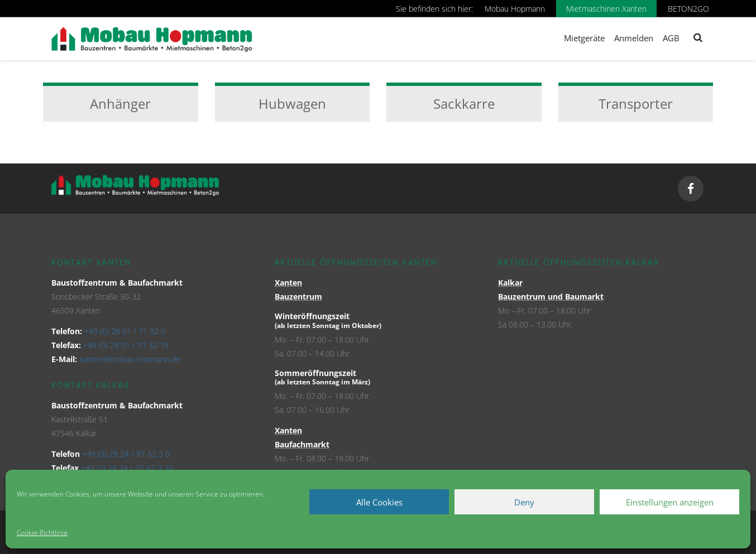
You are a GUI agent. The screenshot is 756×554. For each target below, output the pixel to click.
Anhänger (120, 103)
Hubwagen (292, 103)
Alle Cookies (379, 502)
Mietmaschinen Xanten (606, 9)
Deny (524, 502)
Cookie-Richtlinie (42, 533)
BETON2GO (688, 9)
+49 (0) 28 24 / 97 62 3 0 (126, 454)
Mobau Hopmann (515, 9)
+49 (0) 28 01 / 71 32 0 (125, 331)
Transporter (636, 103)
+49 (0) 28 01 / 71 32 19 (126, 345)
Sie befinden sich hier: (434, 9)
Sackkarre (464, 103)
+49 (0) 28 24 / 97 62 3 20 (127, 468)
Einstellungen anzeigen (670, 502)
